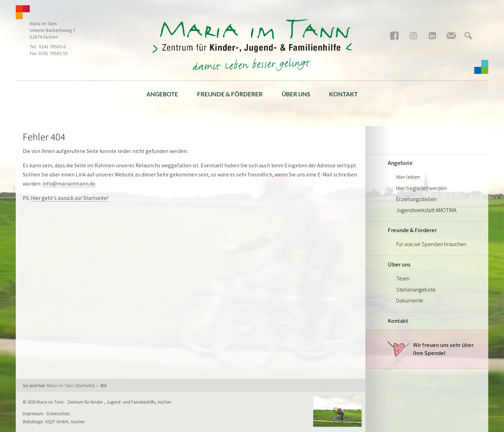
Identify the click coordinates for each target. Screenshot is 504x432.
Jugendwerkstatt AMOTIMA (426, 210)
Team (403, 278)
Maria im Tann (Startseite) (71, 385)
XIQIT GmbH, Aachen (65, 421)
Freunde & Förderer (230, 94)
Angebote (162, 94)
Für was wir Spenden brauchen (431, 244)
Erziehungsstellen (416, 199)
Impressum (33, 413)
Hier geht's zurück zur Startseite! (69, 198)
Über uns (296, 94)
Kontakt (343, 94)
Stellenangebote (416, 290)
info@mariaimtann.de (69, 184)
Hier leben (408, 177)
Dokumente (410, 300)
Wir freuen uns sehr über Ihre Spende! (431, 349)
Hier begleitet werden (421, 188)
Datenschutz (58, 413)
